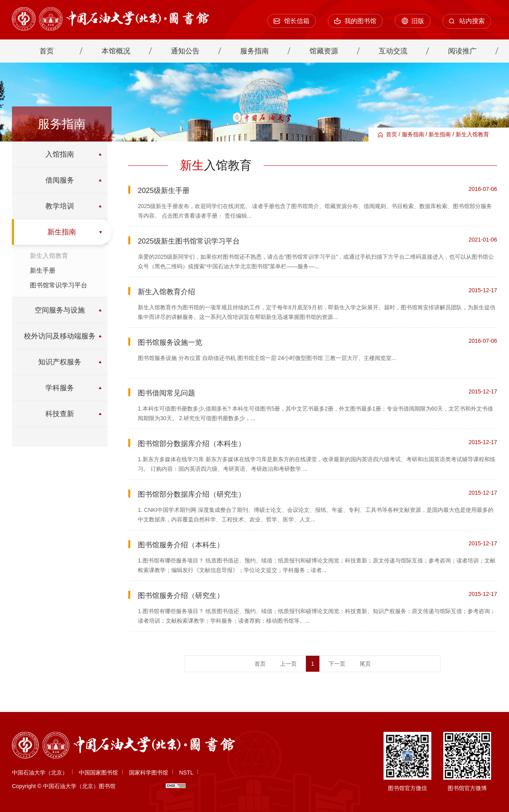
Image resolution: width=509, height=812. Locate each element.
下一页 (337, 664)
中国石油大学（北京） (40, 773)
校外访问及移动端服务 (60, 336)
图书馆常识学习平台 (59, 285)
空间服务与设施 (60, 310)
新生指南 (440, 134)
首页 (392, 134)
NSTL (186, 773)
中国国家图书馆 (98, 773)
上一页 (288, 664)
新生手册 (43, 270)
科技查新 (60, 414)
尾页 (365, 664)
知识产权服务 (60, 362)
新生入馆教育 (472, 134)
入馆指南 (60, 154)
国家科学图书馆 (149, 773)
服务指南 (413, 134)
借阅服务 (60, 180)
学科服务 (60, 388)
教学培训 (60, 206)
